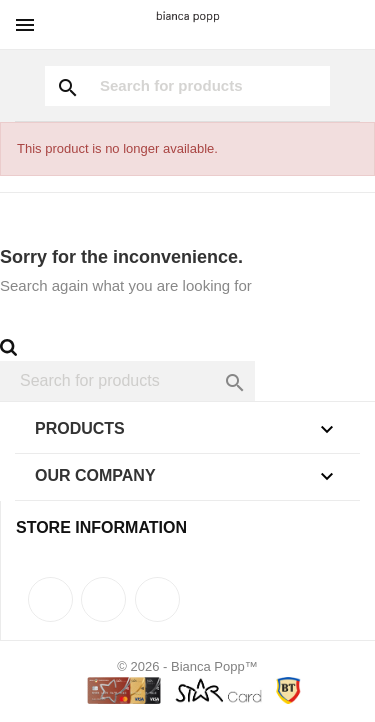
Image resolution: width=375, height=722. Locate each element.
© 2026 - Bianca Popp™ (187, 666)
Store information (101, 527)
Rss (103, 599)
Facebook (50, 599)
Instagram (157, 599)
